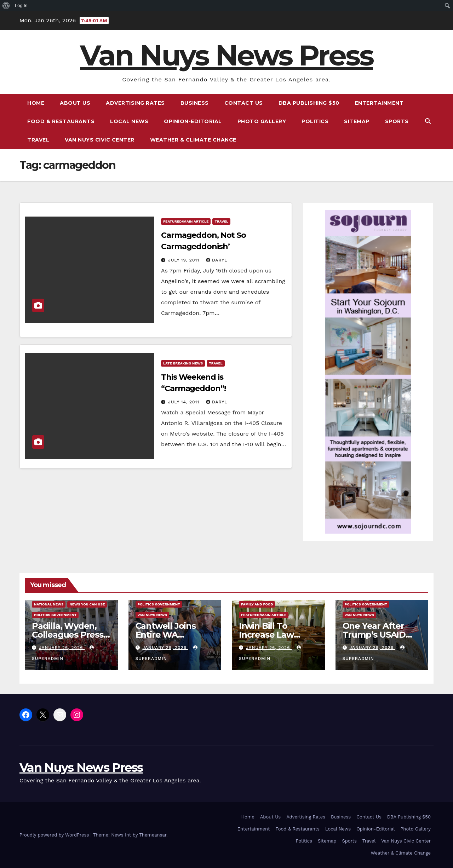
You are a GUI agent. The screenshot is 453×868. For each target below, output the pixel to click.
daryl (217, 260)
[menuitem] (6, 6)
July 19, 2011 (185, 260)
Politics (315, 121)
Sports (397, 121)
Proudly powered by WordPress (55, 835)
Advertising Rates (135, 103)
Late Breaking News (183, 363)
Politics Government (55, 615)
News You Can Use (87, 604)
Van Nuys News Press (226, 55)
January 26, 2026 (62, 648)
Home (36, 103)
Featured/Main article (186, 221)
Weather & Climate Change (193, 140)
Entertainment (379, 103)
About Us (75, 103)
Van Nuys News (152, 615)
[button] (428, 121)
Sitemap (357, 121)
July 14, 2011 (185, 402)
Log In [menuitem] (21, 5)
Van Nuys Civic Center (100, 140)
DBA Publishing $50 (309, 103)
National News (49, 604)
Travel (38, 140)
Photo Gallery (262, 121)
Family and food (257, 604)
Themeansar (153, 835)
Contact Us (244, 103)
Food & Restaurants (61, 121)
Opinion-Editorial (193, 121)
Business (195, 103)
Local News (129, 121)
